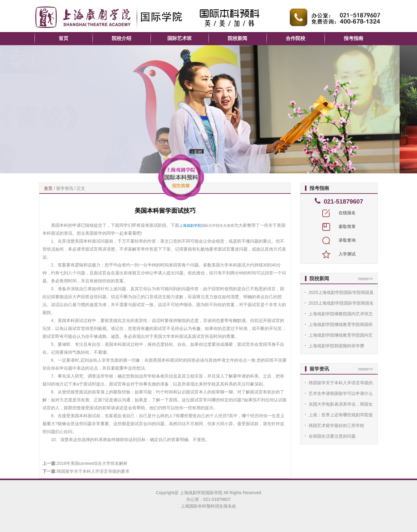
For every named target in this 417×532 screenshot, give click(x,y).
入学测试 (339, 254)
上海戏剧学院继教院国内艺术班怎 (341, 314)
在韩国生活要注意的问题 (332, 436)
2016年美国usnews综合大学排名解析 (92, 463)
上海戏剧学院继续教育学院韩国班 (341, 324)
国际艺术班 (179, 38)
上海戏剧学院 (190, 226)
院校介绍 (121, 38)
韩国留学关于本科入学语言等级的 (341, 383)
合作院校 (296, 38)
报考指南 (354, 38)
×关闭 (196, 152)
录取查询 (339, 240)
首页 (63, 38)
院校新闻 (238, 38)
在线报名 (339, 213)
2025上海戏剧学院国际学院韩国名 (341, 303)
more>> (366, 279)
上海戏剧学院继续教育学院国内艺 (341, 335)
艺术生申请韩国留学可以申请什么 (341, 393)
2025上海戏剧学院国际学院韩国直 (341, 292)
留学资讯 (65, 188)
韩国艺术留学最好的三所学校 (336, 425)
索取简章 (339, 226)
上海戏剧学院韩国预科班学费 (336, 346)
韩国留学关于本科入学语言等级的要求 (93, 471)
